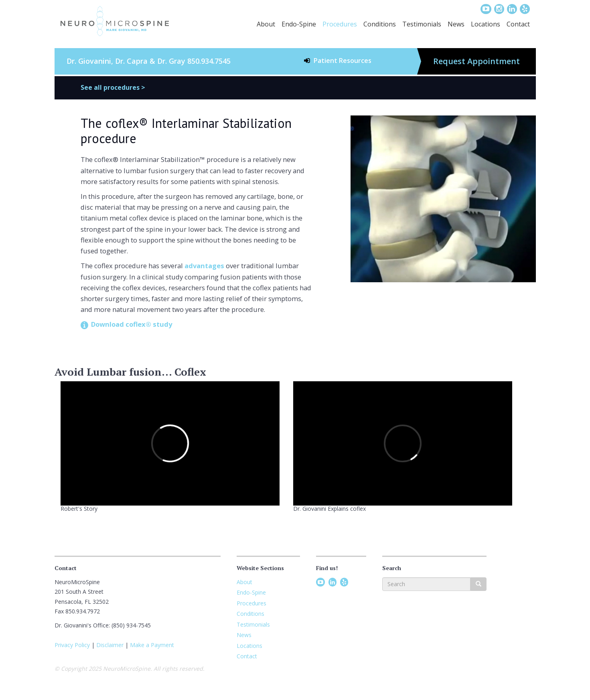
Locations (486, 24)
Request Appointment (476, 61)
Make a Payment (152, 645)
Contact (518, 24)
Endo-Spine (299, 24)
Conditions (380, 24)
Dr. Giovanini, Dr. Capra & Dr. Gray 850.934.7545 (149, 61)
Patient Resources (343, 61)
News (456, 24)
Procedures (340, 24)
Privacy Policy (72, 645)
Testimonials (422, 24)
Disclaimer (110, 645)
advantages (204, 266)
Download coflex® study (132, 324)
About (266, 24)
